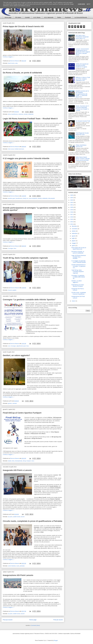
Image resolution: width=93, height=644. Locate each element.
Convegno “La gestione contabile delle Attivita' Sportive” (29, 300)
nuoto (18, 566)
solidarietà (31, 114)
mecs (33, 461)
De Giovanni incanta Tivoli (83, 121)
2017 (72, 214)
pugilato (14, 290)
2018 (72, 212)
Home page (8, 17)
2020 (72, 207)
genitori (10, 403)
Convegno (11, 248)
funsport (29, 461)
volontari (15, 403)
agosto (74, 236)
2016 (72, 217)
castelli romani (17, 517)
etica (13, 461)
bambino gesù (12, 198)
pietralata (22, 566)
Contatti (27, 17)
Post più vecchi (58, 620)
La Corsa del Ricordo (81, 17)
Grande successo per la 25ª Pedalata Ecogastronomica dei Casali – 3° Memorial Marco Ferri (82, 94)
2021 (72, 205)
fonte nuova (11, 149)
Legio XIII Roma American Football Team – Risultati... (79, 257)
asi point (10, 517)
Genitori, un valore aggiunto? (16, 355)
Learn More (81, 4)
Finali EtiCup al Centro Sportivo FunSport (22, 413)
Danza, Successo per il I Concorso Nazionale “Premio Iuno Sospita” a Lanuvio (82, 108)
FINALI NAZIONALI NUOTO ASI (81, 146)
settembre (75, 233)
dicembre (74, 226)
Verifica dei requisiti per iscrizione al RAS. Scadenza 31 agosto (82, 65)
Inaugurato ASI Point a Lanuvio (17, 470)
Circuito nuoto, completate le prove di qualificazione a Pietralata (33, 521)
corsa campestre (33, 198)
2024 (72, 198)
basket (10, 461)
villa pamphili (51, 198)
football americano (19, 149)
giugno (74, 241)
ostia (16, 63)
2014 (72, 222)
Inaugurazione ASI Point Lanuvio (18, 575)
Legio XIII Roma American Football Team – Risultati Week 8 (30, 119)
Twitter (59, 17)
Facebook (68, 17)
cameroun (21, 114)
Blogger (56, 640)
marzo (74, 301)
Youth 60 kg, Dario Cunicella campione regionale (25, 258)
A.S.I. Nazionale (49, 17)
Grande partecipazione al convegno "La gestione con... (78, 266)
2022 (72, 202)
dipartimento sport (21, 346)
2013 (72, 224)
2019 (72, 210)
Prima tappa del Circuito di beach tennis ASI (23, 26)
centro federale (12, 566)
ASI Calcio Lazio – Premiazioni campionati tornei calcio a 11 (82, 37)
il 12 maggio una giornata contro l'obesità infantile (26, 158)
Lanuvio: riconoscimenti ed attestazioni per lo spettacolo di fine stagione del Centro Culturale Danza (83, 52)
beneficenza (15, 114)
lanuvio (23, 517)
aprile (73, 246)
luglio (73, 238)
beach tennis (11, 63)
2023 (72, 200)
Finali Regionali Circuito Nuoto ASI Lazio (82, 134)
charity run (25, 198)
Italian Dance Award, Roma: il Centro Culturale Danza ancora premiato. (83, 159)
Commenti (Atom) (35, 625)
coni (9, 346)
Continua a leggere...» (9, 57)
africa (9, 114)
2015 (72, 219)
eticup (24, 461)
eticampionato (19, 461)
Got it (88, 4)
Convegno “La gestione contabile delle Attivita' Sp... (78, 277)
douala (26, 114)
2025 (72, 195)
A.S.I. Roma (37, 17)
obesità (40, 198)
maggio (74, 243)
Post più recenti (8, 620)
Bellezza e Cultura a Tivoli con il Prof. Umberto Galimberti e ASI (83, 79)
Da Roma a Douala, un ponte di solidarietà (22, 73)
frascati (10, 290)
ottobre (74, 231)
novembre (75, 229)
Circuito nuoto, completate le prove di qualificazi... (79, 293)
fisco (15, 248)
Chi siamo (18, 17)
